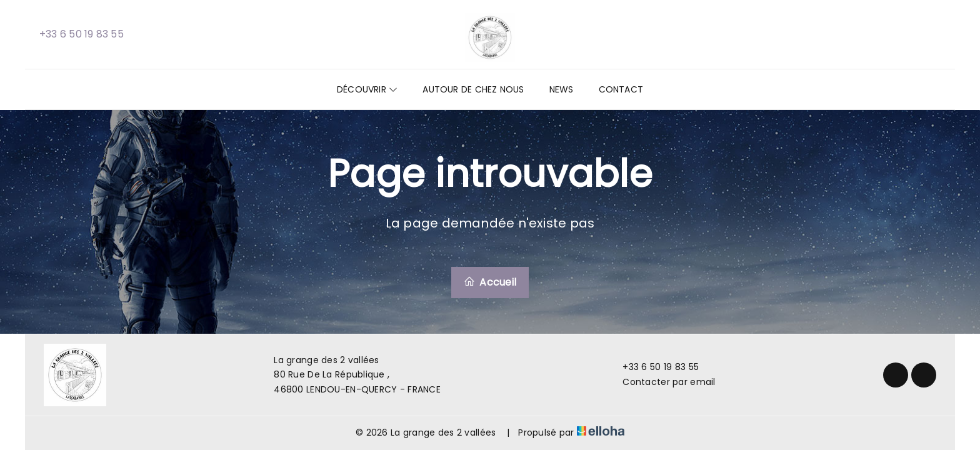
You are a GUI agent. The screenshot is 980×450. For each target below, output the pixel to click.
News (562, 89)
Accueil (490, 282)
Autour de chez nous (473, 89)
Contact (621, 89)
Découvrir (367, 89)
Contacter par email (662, 382)
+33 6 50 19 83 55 (653, 367)
